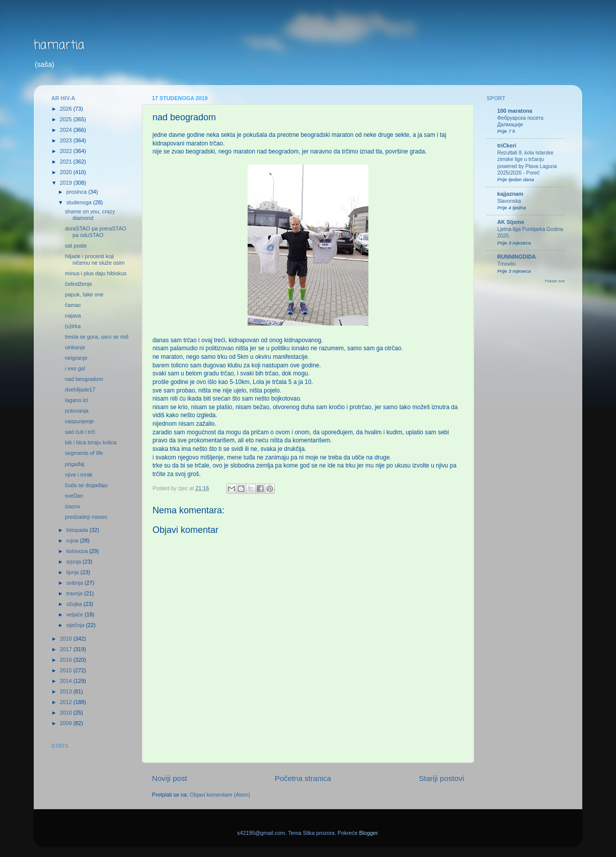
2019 (67, 183)
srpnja (74, 562)
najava (73, 316)
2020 (67, 172)
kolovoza (78, 551)
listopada (78, 530)
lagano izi (76, 400)
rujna (73, 540)
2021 (67, 162)
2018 (67, 639)
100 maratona (515, 111)
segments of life (84, 453)
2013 (67, 691)
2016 (67, 660)
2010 (67, 713)
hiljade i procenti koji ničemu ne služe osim (95, 259)
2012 (67, 702)
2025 (67, 119)
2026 (67, 109)
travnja (75, 593)
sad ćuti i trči (80, 432)
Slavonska (509, 201)
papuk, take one (84, 294)
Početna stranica (303, 778)
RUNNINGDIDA (517, 257)
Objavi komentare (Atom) (220, 795)
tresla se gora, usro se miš (97, 337)
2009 (67, 723)
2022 (67, 151)
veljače (76, 614)
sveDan (74, 496)
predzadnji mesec (86, 517)
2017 (67, 649)
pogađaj (74, 464)
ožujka (75, 604)
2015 (67, 670)
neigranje (76, 358)
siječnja (76, 625)
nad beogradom (84, 379)
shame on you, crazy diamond (90, 215)
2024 (67, 130)
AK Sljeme (511, 222)
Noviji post (170, 778)
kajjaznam (510, 194)
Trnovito (507, 264)
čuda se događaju (86, 485)
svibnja (76, 583)
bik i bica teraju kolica (91, 442)
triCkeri (507, 145)
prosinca (78, 192)
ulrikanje (75, 347)
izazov (73, 506)
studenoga (80, 202)
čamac (73, 305)
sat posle (76, 246)
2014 (67, 681)
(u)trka (73, 326)
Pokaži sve (555, 281)
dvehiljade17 (80, 389)
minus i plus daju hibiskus (96, 273)
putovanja (77, 411)
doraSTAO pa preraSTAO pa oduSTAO (96, 232)
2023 (67, 140)
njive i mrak (79, 475)
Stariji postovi (441, 778)
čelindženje (79, 284)
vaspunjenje (80, 421)
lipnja (73, 572)
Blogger (368, 833)
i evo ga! (75, 368)
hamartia (59, 46)
